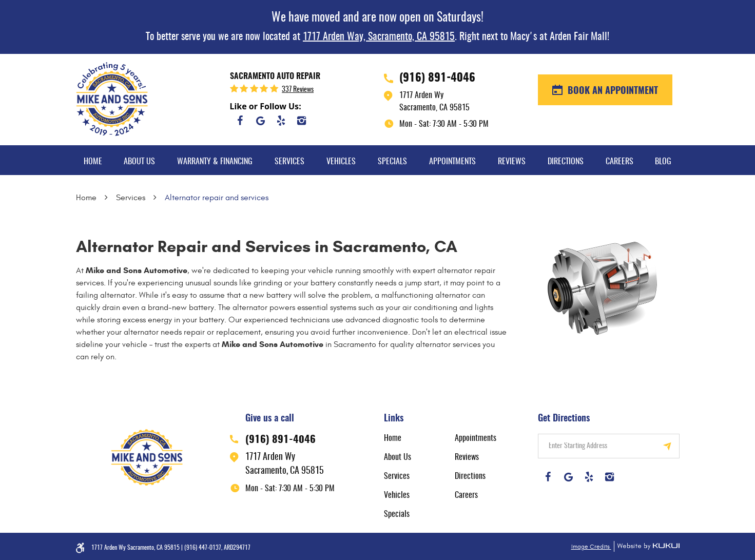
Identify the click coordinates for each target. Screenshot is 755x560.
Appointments (452, 162)
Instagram (302, 121)
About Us (139, 162)
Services (289, 162)
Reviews (512, 162)
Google (261, 121)
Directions (566, 162)
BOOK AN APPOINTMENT (612, 91)
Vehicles (341, 162)
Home (93, 162)
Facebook (240, 121)
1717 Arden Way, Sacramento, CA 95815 (379, 37)
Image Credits (591, 547)
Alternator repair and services (217, 198)
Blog (663, 162)
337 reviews (298, 90)
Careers (620, 162)
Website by (647, 546)
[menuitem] (93, 160)
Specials (392, 162)
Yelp (281, 121)
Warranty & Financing (215, 162)
